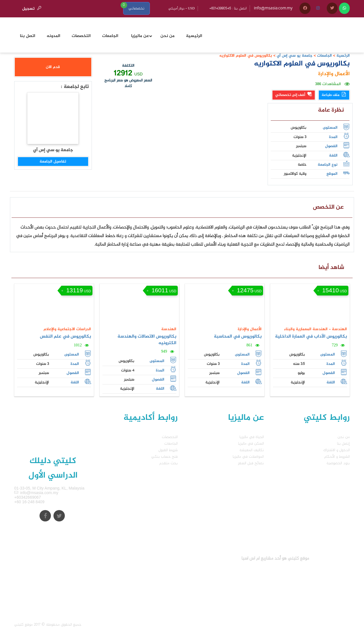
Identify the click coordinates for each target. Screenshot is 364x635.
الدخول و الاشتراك (337, 450)
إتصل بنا (343, 444)
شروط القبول (168, 450)
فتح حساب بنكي (165, 457)
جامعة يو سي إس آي (294, 56)
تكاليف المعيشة (252, 450)
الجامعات (324, 56)
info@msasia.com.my (273, 8)
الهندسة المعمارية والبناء (306, 329)
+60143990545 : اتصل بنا (228, 8)
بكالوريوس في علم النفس (65, 337)
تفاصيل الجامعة (53, 162)
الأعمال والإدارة (334, 74)
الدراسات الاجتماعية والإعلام (67, 329)
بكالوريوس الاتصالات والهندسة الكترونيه (147, 340)
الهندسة (169, 329)
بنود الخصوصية (338, 463)
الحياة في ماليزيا (252, 437)
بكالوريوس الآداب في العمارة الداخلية (311, 337)
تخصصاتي (136, 8)
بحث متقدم (168, 463)
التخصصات (170, 437)
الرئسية (343, 56)
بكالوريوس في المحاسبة (238, 337)
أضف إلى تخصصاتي (294, 95)
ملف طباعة (334, 95)
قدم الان (53, 67)
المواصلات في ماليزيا (248, 457)
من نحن (344, 437)
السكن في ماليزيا (251, 444)
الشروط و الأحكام (337, 457)
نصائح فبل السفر (251, 463)
